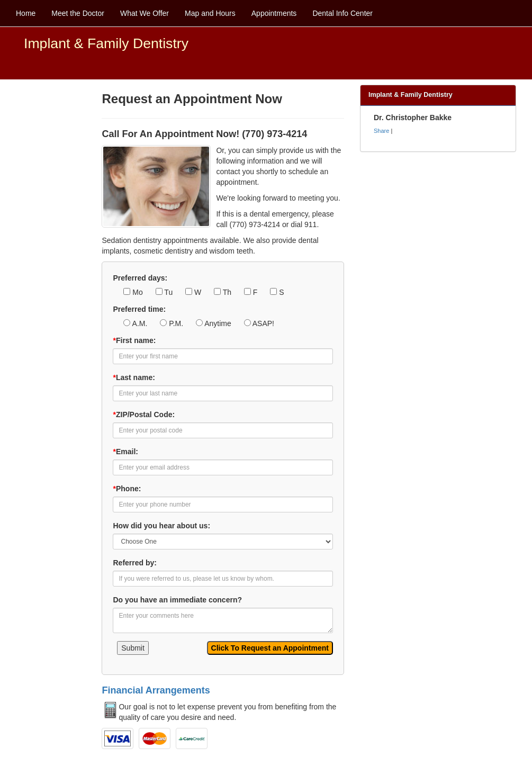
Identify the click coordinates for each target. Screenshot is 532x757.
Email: (125, 452)
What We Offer (145, 13)
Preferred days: (140, 278)
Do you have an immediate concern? (177, 600)
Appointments (274, 13)
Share (381, 131)
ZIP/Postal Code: (144, 414)
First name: (134, 340)
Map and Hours (210, 13)
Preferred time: (139, 309)
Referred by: (134, 563)
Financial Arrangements (156, 690)
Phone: (127, 489)
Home (26, 13)
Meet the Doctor (78, 13)
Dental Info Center (342, 13)
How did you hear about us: (161, 526)
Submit (133, 648)
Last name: (134, 377)
